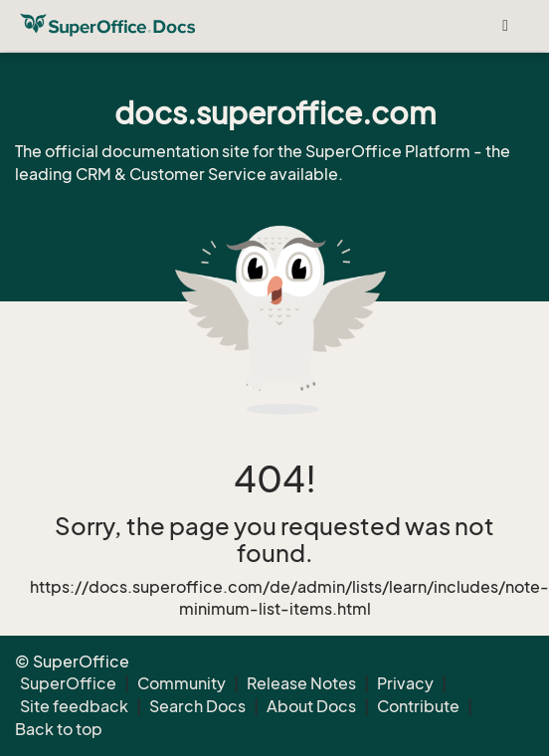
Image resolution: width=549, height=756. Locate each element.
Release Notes (301, 683)
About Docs (311, 706)
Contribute (418, 706)
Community (182, 683)
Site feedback (74, 706)
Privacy (405, 683)
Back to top (59, 729)
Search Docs (197, 706)
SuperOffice (68, 683)
